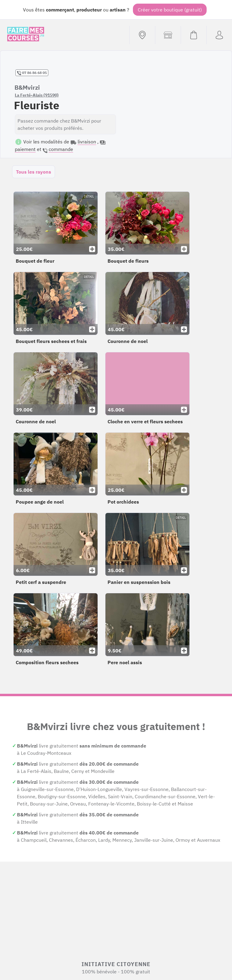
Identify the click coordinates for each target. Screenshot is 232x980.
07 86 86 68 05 (32, 73)
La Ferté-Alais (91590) (37, 95)
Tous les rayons (34, 172)
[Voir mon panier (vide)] (193, 35)
